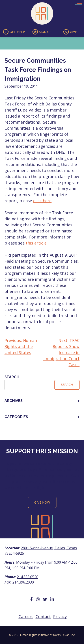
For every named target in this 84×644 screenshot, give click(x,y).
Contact (43, 616)
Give (70, 32)
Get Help (14, 32)
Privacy (60, 616)
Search (12, 377)
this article (36, 243)
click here (42, 201)
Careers (26, 616)
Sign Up (42, 32)
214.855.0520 (28, 577)
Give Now (42, 502)
